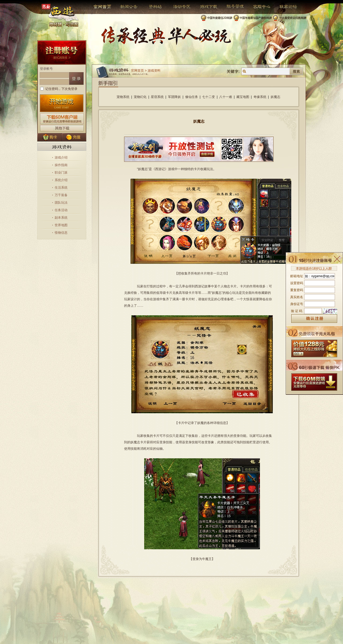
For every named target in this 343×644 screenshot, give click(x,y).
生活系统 (61, 188)
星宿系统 (157, 97)
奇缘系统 (260, 97)
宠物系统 (123, 97)
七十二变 (208, 97)
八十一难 (226, 97)
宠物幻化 (140, 97)
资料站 (154, 7)
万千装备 (61, 195)
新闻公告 (127, 7)
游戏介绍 (61, 158)
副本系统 (61, 218)
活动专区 (180, 7)
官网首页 (103, 7)
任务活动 (61, 210)
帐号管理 (232, 7)
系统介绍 (61, 180)
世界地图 (61, 225)
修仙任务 (192, 97)
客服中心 (258, 7)
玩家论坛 (284, 7)
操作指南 (61, 165)
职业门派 (61, 173)
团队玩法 (61, 203)
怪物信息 (61, 233)
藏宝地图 (243, 97)
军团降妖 (174, 97)
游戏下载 (206, 7)
